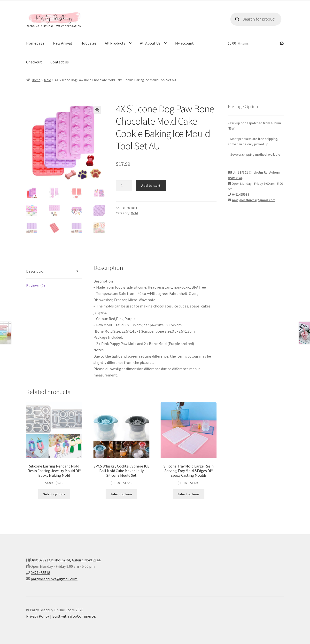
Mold (48, 80)
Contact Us (60, 62)
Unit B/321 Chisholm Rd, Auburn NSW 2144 (66, 560)
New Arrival (62, 43)
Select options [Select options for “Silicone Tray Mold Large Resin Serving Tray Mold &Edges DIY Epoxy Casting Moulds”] (189, 494)
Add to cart (151, 185)
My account (184, 43)
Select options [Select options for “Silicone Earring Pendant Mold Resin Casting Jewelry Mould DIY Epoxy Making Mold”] (54, 494)
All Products (115, 43)
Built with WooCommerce (74, 616)
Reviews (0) (35, 286)
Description (36, 271)
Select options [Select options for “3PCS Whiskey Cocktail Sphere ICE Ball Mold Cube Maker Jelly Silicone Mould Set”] (121, 494)
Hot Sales (88, 43)
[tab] (54, 272)
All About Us (150, 43)
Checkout (34, 62)
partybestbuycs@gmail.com (254, 200)
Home (36, 80)
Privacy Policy (38, 616)
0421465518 (240, 194)
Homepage (35, 43)
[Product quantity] (124, 186)
